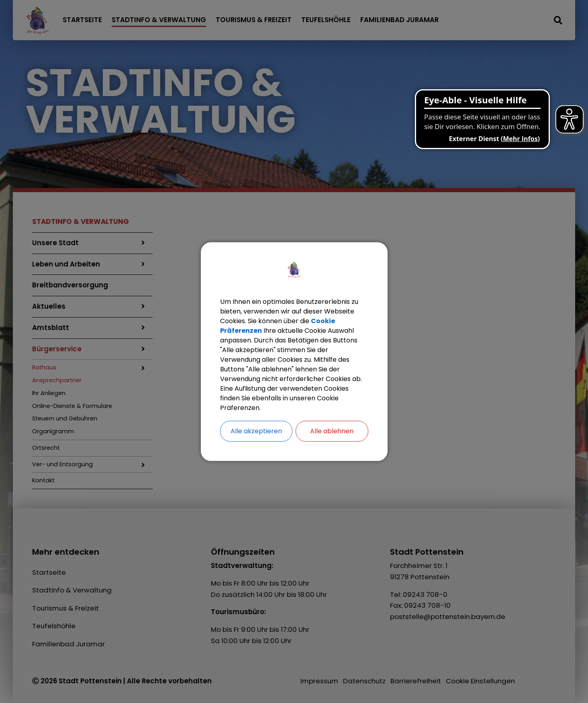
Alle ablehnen (332, 431)
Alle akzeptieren (256, 431)
